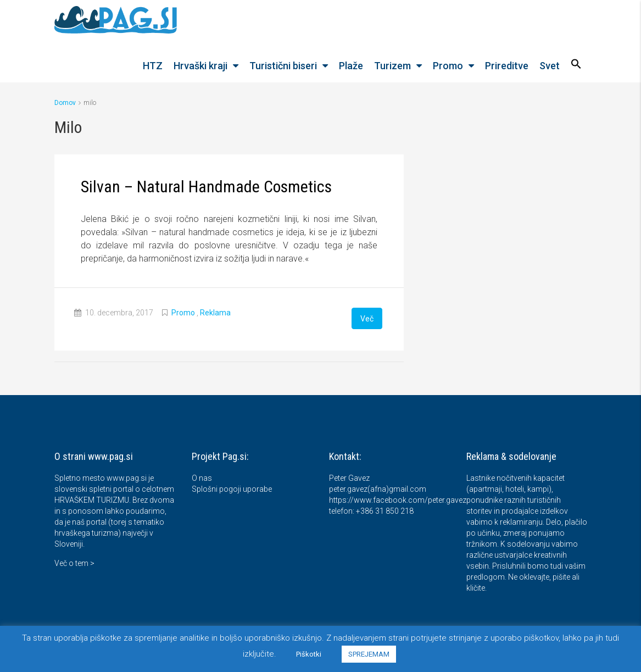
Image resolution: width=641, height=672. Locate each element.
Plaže (351, 66)
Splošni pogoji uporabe (232, 488)
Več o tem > (74, 563)
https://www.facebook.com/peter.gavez (398, 499)
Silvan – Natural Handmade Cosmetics (206, 187)
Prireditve (507, 66)
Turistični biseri (283, 66)
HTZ (153, 66)
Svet (550, 66)
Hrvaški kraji (200, 66)
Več (367, 318)
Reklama (215, 313)
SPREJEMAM (369, 654)
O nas (202, 477)
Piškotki (309, 654)
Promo (448, 66)
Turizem (392, 66)
